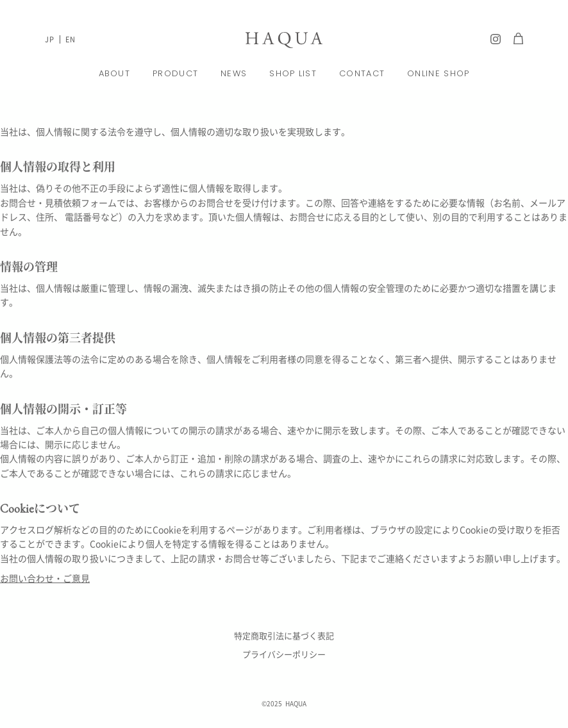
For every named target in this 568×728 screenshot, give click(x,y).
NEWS (234, 73)
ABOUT (115, 73)
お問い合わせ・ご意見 (45, 578)
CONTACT (362, 73)
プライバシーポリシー (284, 654)
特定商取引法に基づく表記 (284, 635)
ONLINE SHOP (438, 73)
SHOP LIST (293, 73)
